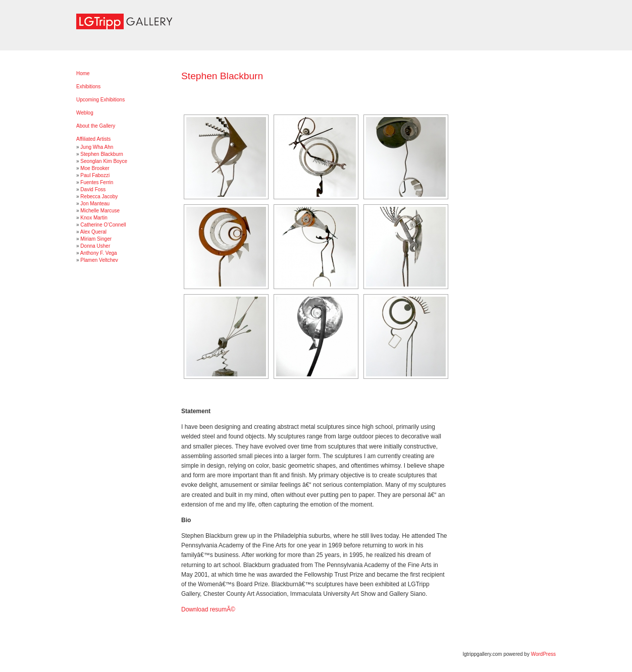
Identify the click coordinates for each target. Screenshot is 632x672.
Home (83, 73)
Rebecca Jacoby (99, 197)
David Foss (93, 189)
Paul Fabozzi (95, 175)
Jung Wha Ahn (97, 147)
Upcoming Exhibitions (100, 100)
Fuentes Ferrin (97, 182)
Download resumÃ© (208, 609)
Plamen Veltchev (99, 260)
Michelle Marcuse (100, 211)
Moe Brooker (95, 168)
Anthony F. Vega (99, 253)
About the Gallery (96, 126)
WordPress (543, 654)
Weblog (85, 113)
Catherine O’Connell (103, 225)
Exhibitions (88, 87)
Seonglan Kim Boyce (104, 161)
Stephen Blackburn (102, 154)
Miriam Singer (96, 239)
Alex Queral (93, 232)
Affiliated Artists (93, 139)
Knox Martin (94, 218)
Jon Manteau (95, 204)
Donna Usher (95, 246)
